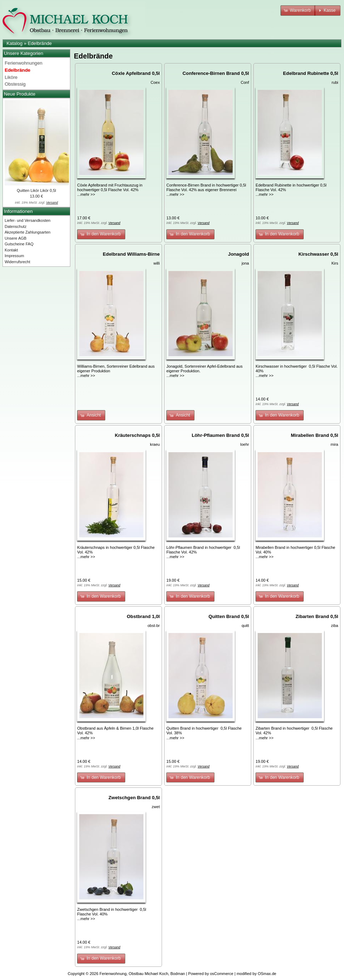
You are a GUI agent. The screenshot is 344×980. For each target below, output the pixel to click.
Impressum (14, 256)
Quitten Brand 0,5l (229, 616)
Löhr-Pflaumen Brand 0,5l (220, 435)
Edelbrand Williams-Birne (131, 254)
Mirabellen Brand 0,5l (315, 435)
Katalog (14, 43)
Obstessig (15, 84)
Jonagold (239, 254)
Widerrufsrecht (17, 262)
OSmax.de (267, 974)
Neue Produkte (20, 94)
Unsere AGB (16, 238)
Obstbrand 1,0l (143, 616)
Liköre (11, 77)
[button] (298, 11)
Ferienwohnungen (24, 63)
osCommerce (222, 974)
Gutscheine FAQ (19, 244)
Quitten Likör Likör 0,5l (36, 190)
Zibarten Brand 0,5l (317, 616)
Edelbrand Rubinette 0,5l (311, 73)
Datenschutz (16, 226)
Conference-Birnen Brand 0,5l (216, 73)
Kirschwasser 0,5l (318, 254)
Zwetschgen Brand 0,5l (134, 798)
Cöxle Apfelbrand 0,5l (136, 73)
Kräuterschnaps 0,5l (137, 435)
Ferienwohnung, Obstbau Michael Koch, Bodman (142, 974)
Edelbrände (40, 43)
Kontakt (11, 250)
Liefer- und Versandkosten (27, 220)
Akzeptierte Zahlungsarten (27, 232)
